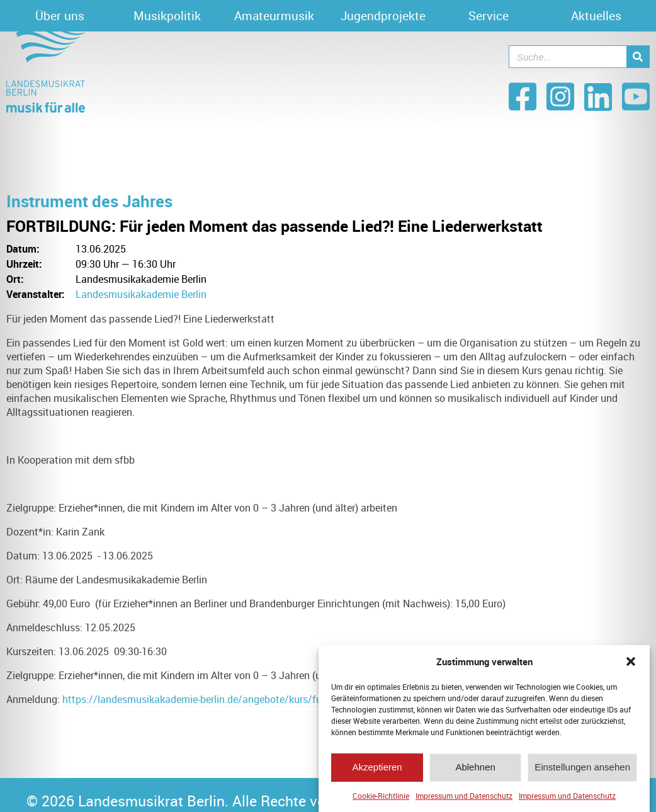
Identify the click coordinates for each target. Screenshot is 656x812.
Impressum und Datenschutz (464, 800)
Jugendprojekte (383, 16)
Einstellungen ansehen (582, 771)
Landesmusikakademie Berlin (141, 294)
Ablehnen (475, 771)
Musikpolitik (167, 16)
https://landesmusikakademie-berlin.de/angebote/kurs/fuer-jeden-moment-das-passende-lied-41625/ (288, 699)
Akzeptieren (377, 771)
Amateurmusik (274, 16)
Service (489, 16)
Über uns (60, 16)
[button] (631, 666)
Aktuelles (596, 16)
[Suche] (638, 57)
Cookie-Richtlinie (381, 800)
